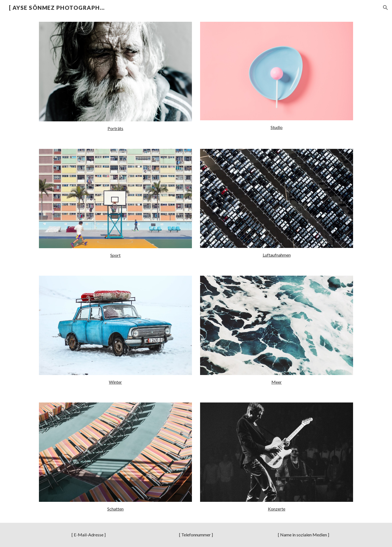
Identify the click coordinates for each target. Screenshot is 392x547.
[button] (385, 8)
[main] (115, 129)
